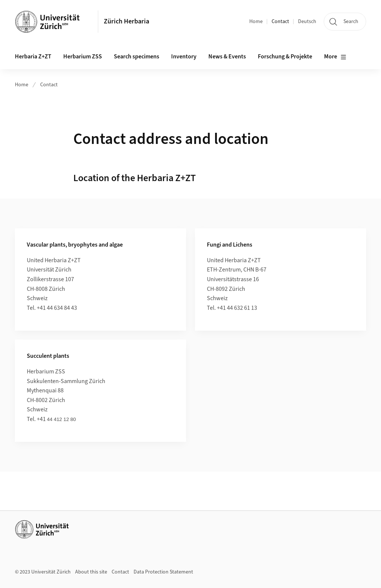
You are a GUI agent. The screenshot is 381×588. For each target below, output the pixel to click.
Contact (280, 22)
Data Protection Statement (163, 572)
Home (256, 22)
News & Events (227, 57)
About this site (91, 572)
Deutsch (307, 22)
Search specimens (137, 57)
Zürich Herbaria (127, 21)
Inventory (184, 57)
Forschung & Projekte (285, 57)
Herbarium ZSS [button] (83, 57)
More (335, 57)
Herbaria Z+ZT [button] (33, 57)
